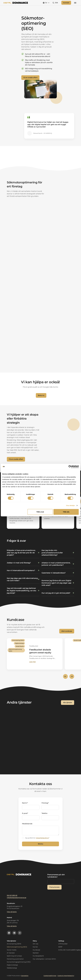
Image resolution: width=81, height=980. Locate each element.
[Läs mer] (35, 655)
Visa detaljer (70, 505)
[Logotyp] (16, 3)
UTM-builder (63, 944)
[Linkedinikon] (9, 933)
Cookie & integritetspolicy (66, 976)
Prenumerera (54, 887)
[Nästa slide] (72, 678)
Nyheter (36, 953)
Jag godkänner (37, 839)
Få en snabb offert (30, 79)
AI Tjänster (11, 953)
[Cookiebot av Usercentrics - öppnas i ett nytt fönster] (70, 467)
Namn (25, 805)
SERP (60, 947)
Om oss (35, 944)
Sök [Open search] (56, 3)
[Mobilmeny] (75, 3)
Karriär (35, 947)
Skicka (40, 845)
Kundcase (36, 950)
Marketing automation (15, 959)
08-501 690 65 (12, 895)
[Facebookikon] (14, 933)
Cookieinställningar (50, 976)
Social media (12, 950)
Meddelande (27, 825)
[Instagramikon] (20, 933)
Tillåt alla (66, 512)
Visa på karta (12, 912)
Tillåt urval (40, 512)
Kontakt (66, 3)
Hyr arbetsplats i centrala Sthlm (44, 959)
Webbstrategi (12, 968)
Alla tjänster (67, 704)
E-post (25, 815)
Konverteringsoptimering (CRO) (19, 962)
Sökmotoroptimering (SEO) (17, 947)
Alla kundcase (67, 633)
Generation (25, 976)
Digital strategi (12, 965)
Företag (45, 805)
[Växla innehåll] (23, 554)
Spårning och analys (14, 956)
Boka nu (41, 397)
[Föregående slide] (65, 678)
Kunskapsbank (38, 956)
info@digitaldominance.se (17, 898)
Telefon (45, 815)
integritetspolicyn (42, 839)
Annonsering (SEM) (14, 944)
